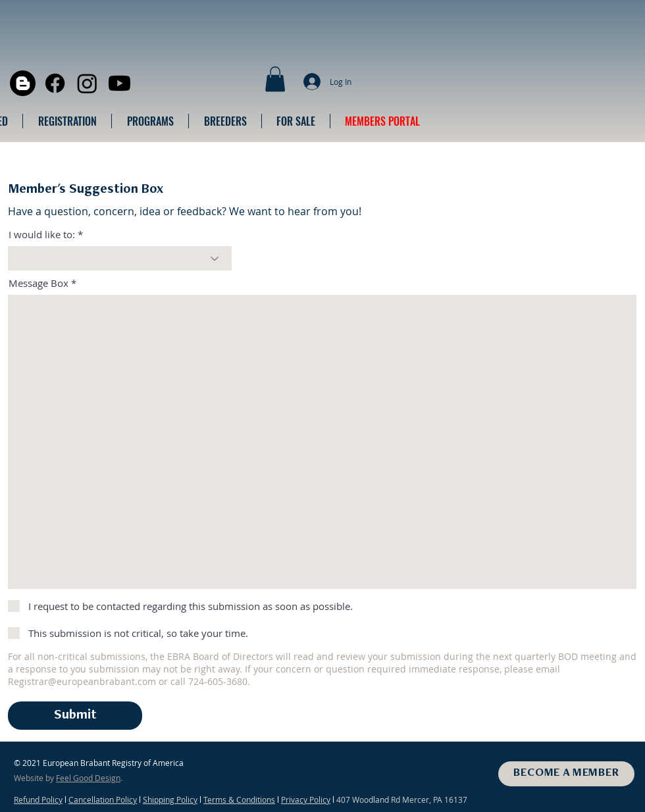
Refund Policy (38, 799)
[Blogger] (23, 83)
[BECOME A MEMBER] (566, 774)
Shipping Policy (170, 799)
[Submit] (75, 716)
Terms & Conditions (239, 799)
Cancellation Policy (103, 799)
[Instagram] (87, 83)
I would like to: (42, 235)
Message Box (39, 283)
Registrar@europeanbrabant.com (82, 681)
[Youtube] (119, 83)
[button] (275, 79)
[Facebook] (55, 83)
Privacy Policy (306, 799)
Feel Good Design (88, 778)
